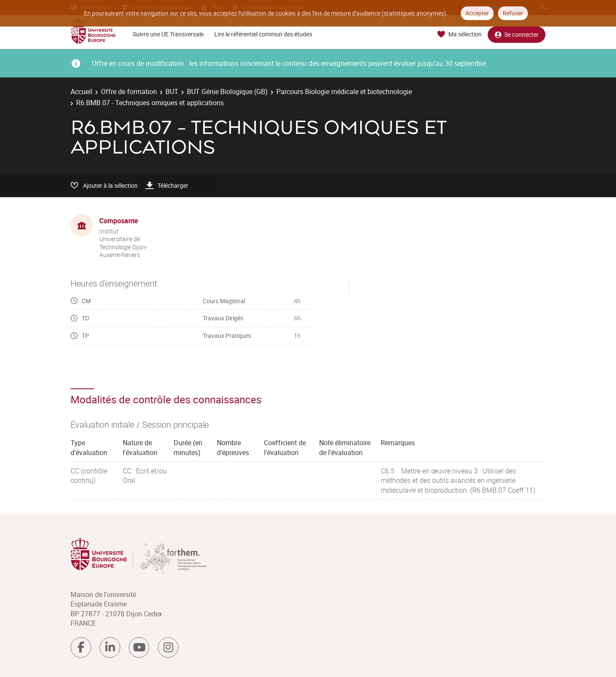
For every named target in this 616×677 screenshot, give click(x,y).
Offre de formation (129, 92)
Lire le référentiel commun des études (263, 34)
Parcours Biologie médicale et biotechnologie (344, 92)
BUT (172, 92)
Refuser (513, 13)
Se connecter (517, 34)
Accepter (477, 13)
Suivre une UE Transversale (168, 34)
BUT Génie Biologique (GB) (227, 92)
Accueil (81, 92)
